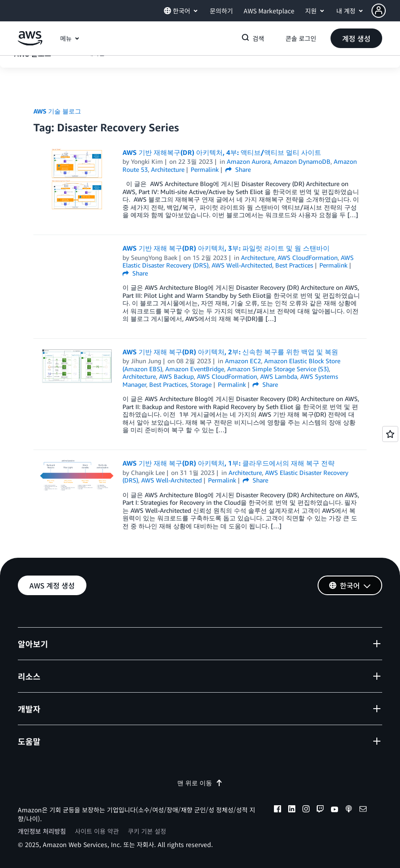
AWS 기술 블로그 (57, 111)
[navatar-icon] (379, 11)
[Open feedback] (390, 434)
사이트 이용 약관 (97, 831)
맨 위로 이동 (200, 783)
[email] (363, 810)
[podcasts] (349, 810)
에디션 (96, 77)
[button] (386, 11)
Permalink (205, 169)
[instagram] (306, 810)
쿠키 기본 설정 (147, 831)
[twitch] (320, 810)
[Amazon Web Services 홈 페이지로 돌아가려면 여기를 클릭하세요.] (30, 43)
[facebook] (278, 810)
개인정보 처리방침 (42, 831)
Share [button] (238, 169)
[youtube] (335, 810)
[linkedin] (292, 810)
